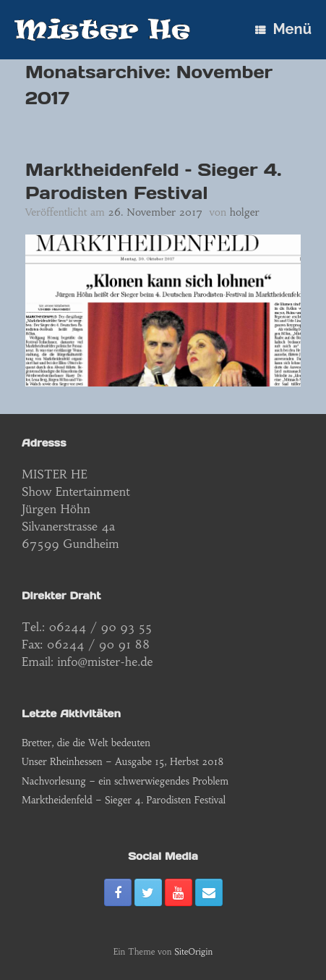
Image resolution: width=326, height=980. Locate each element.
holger (245, 212)
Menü (283, 29)
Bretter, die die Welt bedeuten (86, 743)
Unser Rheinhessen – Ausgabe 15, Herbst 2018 (123, 762)
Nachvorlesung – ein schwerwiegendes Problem (125, 781)
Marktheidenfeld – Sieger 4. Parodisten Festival (154, 181)
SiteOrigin (193, 952)
